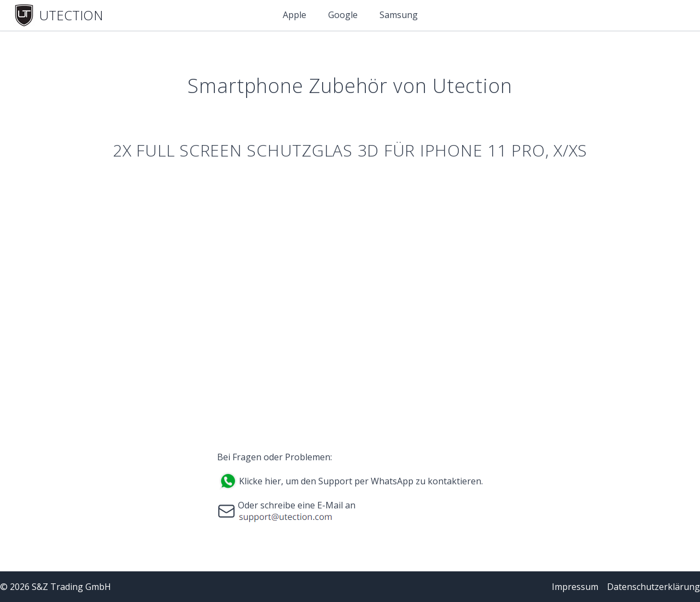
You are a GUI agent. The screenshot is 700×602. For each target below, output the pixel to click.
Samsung (399, 15)
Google (343, 15)
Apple (294, 15)
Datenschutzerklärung (654, 587)
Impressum (575, 587)
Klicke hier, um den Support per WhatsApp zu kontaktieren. (361, 481)
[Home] (58, 15)
